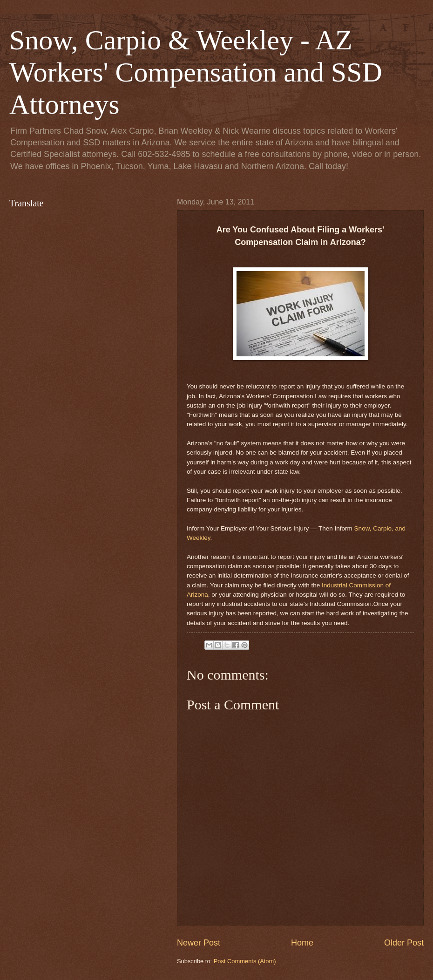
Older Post (404, 943)
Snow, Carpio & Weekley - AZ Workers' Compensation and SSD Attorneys (196, 72)
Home (302, 943)
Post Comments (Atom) (245, 961)
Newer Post (199, 943)
